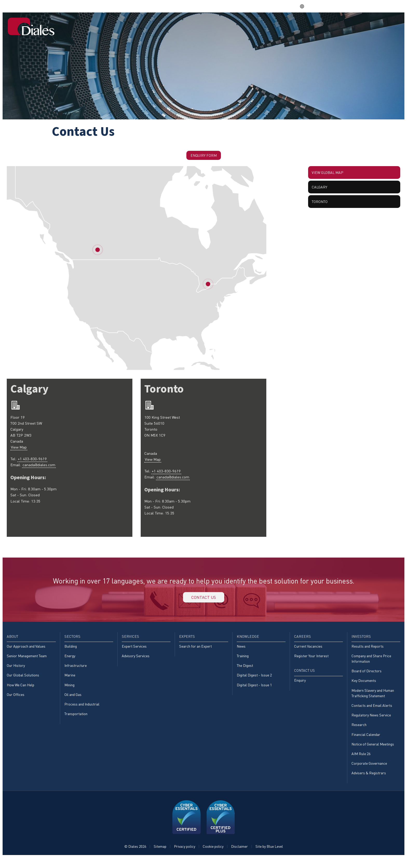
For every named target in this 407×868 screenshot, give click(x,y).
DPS (325, 6)
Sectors (213, 24)
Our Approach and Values (26, 651)
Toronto (322, 209)
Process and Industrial (82, 711)
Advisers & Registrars (369, 783)
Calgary (321, 192)
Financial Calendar (366, 743)
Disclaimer (239, 857)
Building (71, 651)
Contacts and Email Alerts (372, 713)
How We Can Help (21, 691)
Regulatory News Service (371, 723)
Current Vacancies (308, 651)
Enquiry (300, 686)
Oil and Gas (73, 701)
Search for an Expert (195, 651)
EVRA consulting (351, 6)
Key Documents (364, 687)
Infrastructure (76, 671)
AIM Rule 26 (361, 763)
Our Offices (16, 701)
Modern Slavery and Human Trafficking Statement (373, 700)
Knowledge (293, 24)
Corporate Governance (369, 773)
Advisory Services (136, 661)
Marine (70, 681)
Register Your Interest (311, 661)
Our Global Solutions (23, 681)
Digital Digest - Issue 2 (254, 681)
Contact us (203, 601)
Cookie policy (213, 857)
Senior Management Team (27, 661)
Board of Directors (367, 677)
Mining (69, 691)
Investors (350, 24)
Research (359, 733)
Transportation (76, 721)
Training (243, 661)
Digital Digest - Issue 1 (254, 691)
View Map (20, 453)
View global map (330, 175)
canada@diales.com (42, 473)
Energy (70, 661)
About (190, 24)
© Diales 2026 (135, 857)
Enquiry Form (204, 156)
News (241, 651)
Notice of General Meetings (373, 753)
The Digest (245, 671)
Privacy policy (185, 857)
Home (170, 24)
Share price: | (269, 6)
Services (239, 24)
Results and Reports (368, 651)
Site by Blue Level (269, 857)
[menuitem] (170, 25)
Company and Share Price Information (371, 664)
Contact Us (383, 24)
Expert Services (134, 651)
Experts (264, 24)
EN (305, 6)
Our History (16, 671)
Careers (323, 24)
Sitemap (160, 857)
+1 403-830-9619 (34, 466)
